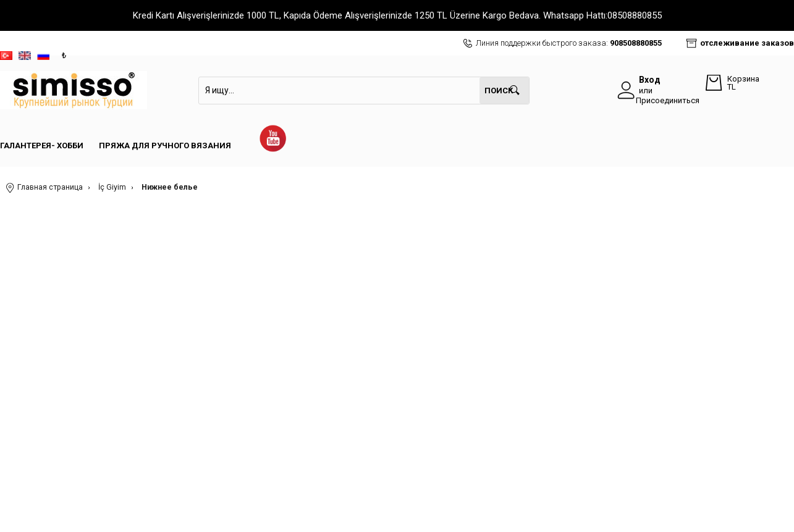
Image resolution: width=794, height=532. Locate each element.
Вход (650, 80)
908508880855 (636, 43)
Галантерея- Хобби (42, 146)
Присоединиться (668, 100)
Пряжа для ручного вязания (165, 146)
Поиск (499, 91)
